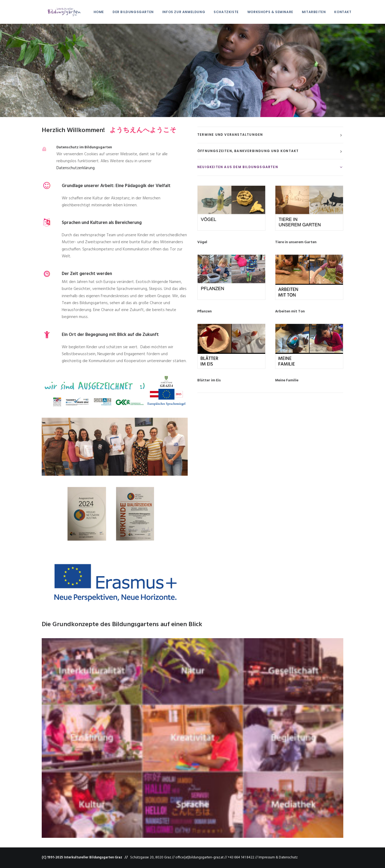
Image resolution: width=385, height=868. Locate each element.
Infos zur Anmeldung (178, 12)
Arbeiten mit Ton (290, 311)
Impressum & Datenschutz (278, 857)
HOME (93, 12)
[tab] (270, 135)
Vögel (202, 242)
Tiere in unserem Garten (296, 242)
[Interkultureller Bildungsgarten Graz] (58, 12)
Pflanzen (205, 311)
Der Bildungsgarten (127, 12)
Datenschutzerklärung (76, 168)
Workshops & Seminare (264, 12)
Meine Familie (287, 380)
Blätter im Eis (209, 380)
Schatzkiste (220, 12)
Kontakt (337, 12)
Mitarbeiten (308, 12)
